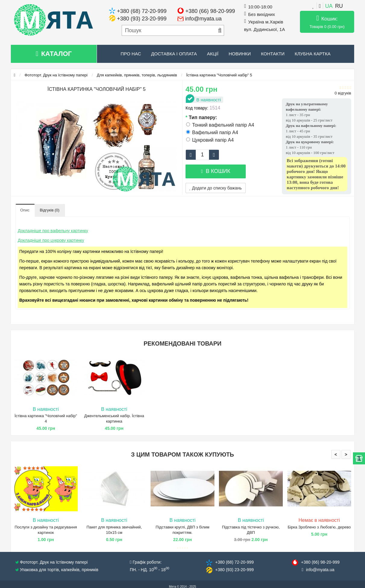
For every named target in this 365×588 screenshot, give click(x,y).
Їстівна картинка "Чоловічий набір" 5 (219, 75)
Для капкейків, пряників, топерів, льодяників (137, 75)
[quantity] (202, 155)
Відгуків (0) (50, 210)
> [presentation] (346, 454)
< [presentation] (336, 454)
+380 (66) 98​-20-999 (320, 562)
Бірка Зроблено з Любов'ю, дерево (319, 527)
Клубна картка (312, 54)
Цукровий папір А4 (210, 140)
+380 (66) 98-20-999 (210, 11)
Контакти (273, 54)
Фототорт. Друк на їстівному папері (56, 75)
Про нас (131, 54)
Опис (25, 210)
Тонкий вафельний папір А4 (220, 125)
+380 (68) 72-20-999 (142, 11)
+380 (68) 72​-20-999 (234, 562)
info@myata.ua (203, 19)
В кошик (215, 171)
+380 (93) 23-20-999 (142, 19)
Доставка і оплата (174, 54)
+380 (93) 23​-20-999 (234, 570)
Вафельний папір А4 (212, 132)
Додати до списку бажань (216, 188)
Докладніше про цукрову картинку (51, 240)
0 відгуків (343, 93)
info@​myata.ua (320, 570)
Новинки (240, 54)
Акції (213, 54)
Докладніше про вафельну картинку (53, 231)
